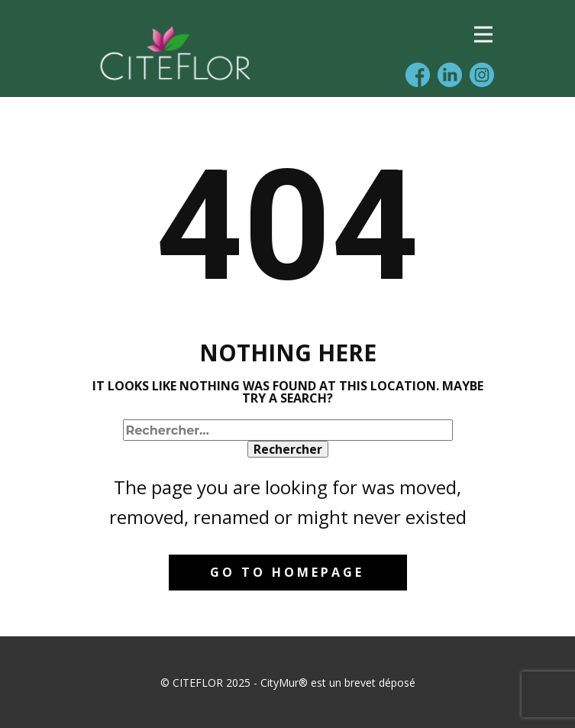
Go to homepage (287, 572)
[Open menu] (483, 34)
